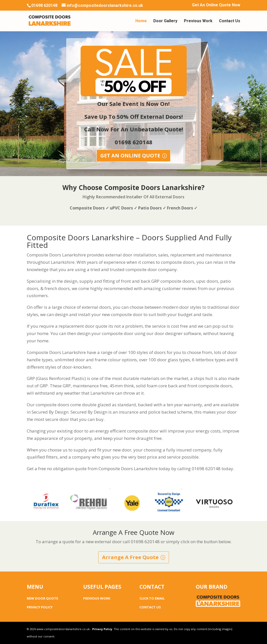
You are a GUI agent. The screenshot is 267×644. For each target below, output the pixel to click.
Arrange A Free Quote (130, 557)
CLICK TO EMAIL (152, 598)
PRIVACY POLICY (40, 607)
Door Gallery (165, 21)
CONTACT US (150, 607)
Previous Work (198, 21)
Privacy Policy (102, 629)
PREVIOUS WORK (97, 598)
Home (141, 21)
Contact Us (230, 21)
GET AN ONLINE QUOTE (130, 156)
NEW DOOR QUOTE (42, 598)
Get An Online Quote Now (216, 5)
